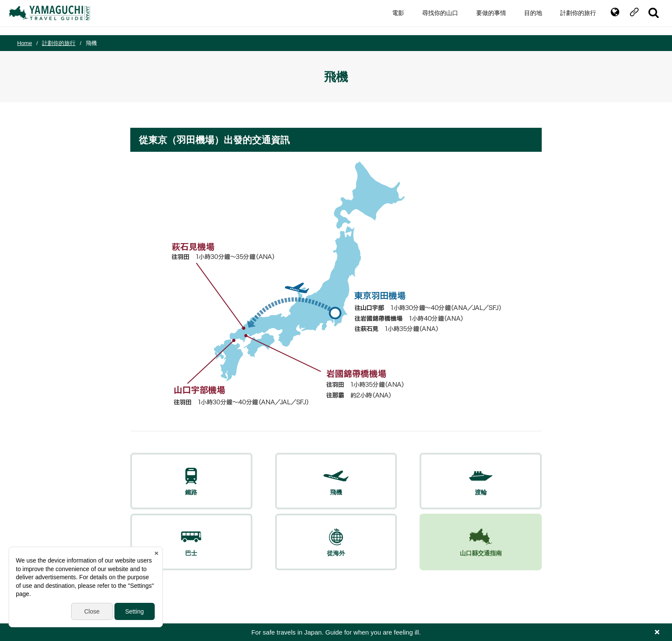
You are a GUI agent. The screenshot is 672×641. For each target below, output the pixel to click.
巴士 (370, 492)
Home (25, 43)
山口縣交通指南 (508, 492)
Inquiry (188, 586)
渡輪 (301, 492)
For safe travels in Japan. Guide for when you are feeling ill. (336, 632)
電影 (390, 17)
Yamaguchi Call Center (397, 586)
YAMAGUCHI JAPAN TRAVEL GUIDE (59, 18)
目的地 (525, 17)
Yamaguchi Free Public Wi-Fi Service (308, 586)
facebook (585, 585)
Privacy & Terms (228, 586)
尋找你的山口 (432, 17)
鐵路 (163, 492)
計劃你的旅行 (570, 17)
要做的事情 (483, 17)
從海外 (439, 492)
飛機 (232, 492)
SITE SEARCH (645, 18)
